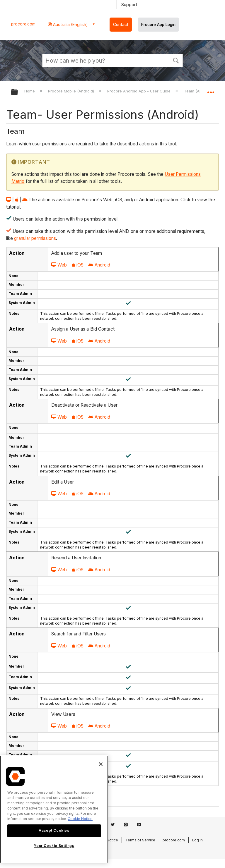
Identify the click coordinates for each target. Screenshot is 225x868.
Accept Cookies (54, 830)
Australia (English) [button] (70, 24)
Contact (121, 25)
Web (59, 265)
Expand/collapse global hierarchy (18, 92)
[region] (54, 809)
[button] (176, 60)
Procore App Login (158, 25)
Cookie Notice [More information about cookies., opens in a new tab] (80, 819)
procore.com (23, 24)
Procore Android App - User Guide (139, 91)
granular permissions (34, 238)
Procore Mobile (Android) (72, 91)
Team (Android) (199, 91)
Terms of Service (140, 840)
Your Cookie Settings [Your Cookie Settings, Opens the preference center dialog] (54, 846)
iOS (78, 265)
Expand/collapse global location (211, 90)
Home (30, 91)
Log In (197, 840)
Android (99, 265)
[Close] (101, 764)
